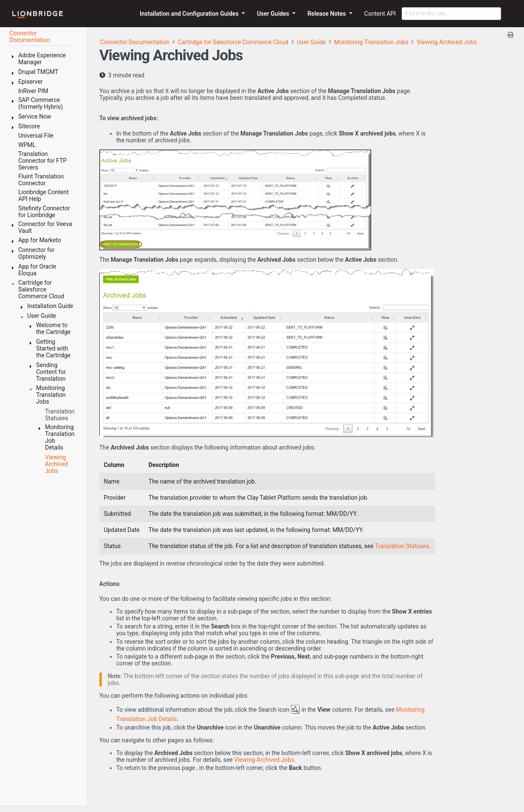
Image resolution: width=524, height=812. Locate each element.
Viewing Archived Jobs (447, 42)
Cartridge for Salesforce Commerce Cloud (233, 42)
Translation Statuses (402, 546)
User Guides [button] (274, 14)
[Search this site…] (451, 14)
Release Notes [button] (327, 14)
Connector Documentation (135, 42)
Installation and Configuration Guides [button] (190, 14)
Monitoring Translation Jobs (371, 42)
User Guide (311, 42)
